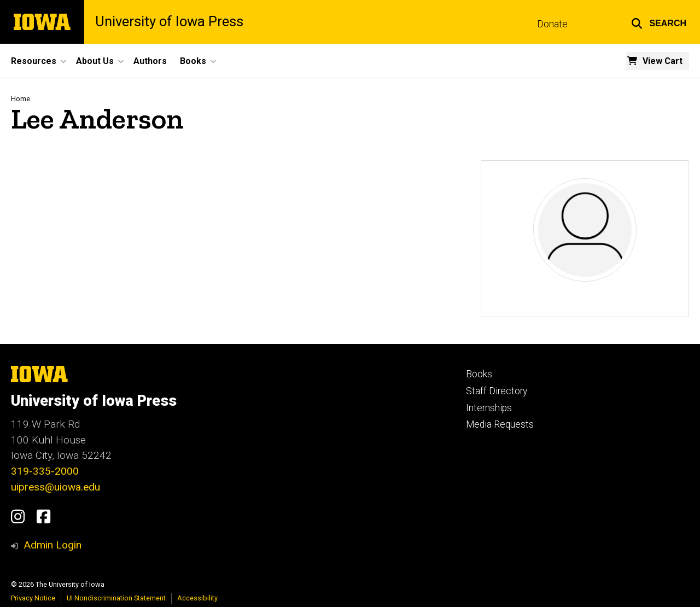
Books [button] (193, 61)
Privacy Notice (33, 598)
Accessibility (197, 598)
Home (21, 99)
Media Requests (500, 424)
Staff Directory (497, 391)
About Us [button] (95, 61)
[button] (659, 22)
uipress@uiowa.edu (56, 487)
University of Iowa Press (169, 22)
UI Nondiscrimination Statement (116, 598)
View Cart (663, 61)
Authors (150, 61)
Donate (552, 24)
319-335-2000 (45, 471)
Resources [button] (34, 61)
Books (479, 374)
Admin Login (52, 545)
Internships (489, 408)
